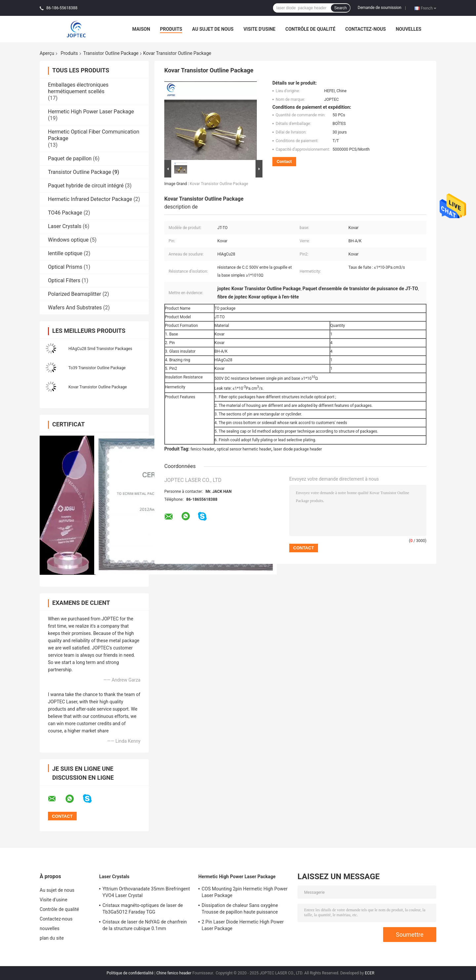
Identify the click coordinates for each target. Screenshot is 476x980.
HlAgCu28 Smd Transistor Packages (100, 349)
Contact (284, 161)
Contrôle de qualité (310, 29)
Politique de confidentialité (130, 973)
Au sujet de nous (213, 29)
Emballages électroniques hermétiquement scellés (78, 88)
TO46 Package (65, 213)
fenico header (202, 449)
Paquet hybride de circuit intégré (86, 186)
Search (340, 8)
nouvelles (408, 29)
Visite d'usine (259, 29)
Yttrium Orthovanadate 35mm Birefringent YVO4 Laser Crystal (146, 892)
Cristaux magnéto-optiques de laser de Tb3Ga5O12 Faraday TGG (143, 909)
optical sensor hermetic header (244, 449)
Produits (171, 29)
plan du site (52, 938)
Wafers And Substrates (75, 308)
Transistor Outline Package (111, 53)
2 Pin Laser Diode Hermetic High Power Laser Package (243, 925)
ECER (370, 973)
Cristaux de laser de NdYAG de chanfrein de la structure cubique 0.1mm (145, 925)
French (429, 8)
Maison (141, 29)
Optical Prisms (65, 267)
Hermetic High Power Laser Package (91, 112)
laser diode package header (298, 449)
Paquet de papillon (70, 158)
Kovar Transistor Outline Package (98, 387)
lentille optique (65, 253)
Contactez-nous (366, 29)
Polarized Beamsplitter (75, 294)
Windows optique (68, 240)
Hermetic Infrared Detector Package (90, 199)
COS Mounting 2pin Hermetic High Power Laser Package (245, 892)
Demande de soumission (379, 8)
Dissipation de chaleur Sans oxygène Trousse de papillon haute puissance (240, 909)
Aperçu (47, 53)
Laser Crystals (65, 226)
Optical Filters (64, 280)
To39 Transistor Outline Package (97, 368)
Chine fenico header (174, 973)
